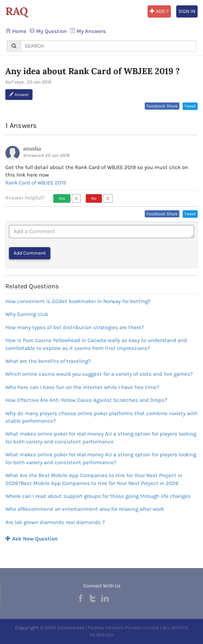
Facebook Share (162, 106)
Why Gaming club (27, 314)
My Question (48, 31)
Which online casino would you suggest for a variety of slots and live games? (99, 374)
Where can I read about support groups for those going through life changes (98, 496)
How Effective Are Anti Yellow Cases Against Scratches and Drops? (86, 400)
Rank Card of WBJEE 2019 (36, 183)
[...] (108, 46)
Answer (19, 95)
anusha (32, 148)
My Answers (88, 31)
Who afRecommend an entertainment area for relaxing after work (85, 509)
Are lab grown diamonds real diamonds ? (55, 522)
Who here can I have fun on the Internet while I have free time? (82, 387)
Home (16, 31)
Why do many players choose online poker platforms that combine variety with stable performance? (101, 417)
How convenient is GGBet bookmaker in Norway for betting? (78, 301)
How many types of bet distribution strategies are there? (75, 327)
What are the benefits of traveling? (48, 361)
